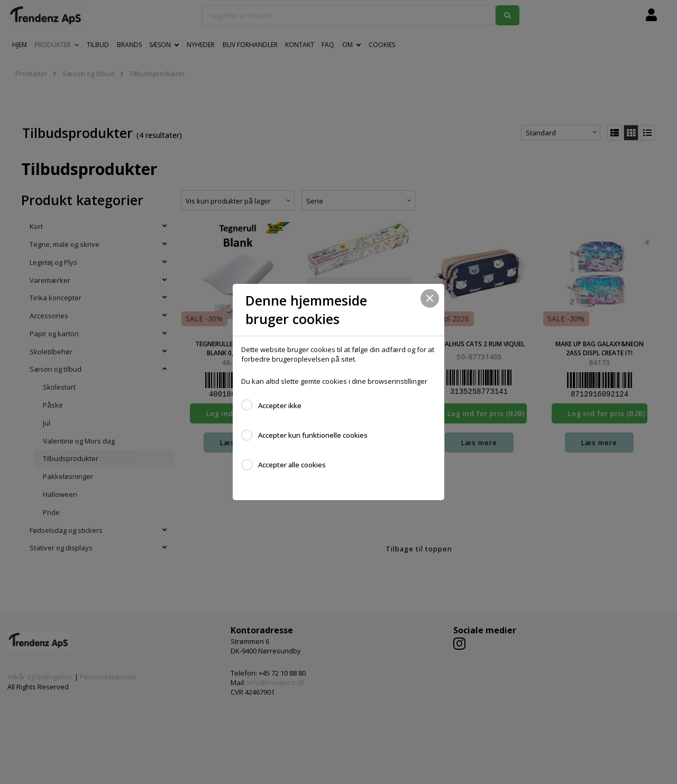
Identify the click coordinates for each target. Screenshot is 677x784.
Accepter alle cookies (292, 465)
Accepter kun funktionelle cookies (313, 435)
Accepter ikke (280, 405)
